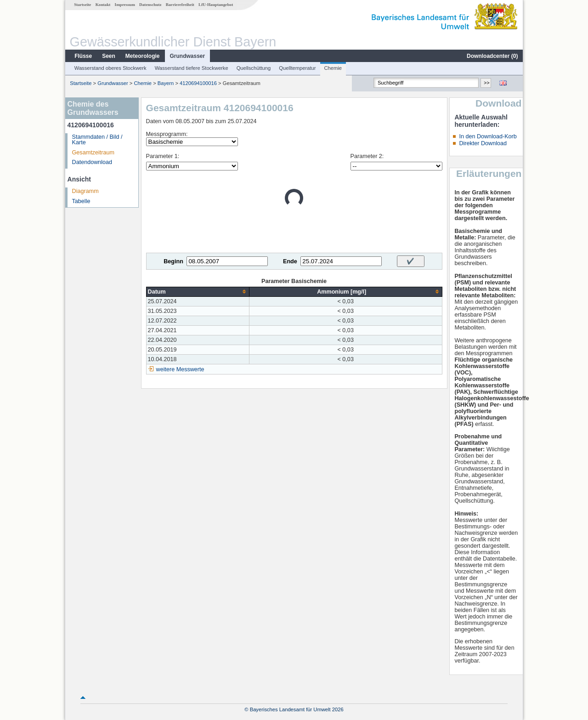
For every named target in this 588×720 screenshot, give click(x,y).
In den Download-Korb (488, 136)
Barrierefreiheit (180, 5)
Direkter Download (483, 143)
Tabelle (81, 201)
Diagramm (85, 191)
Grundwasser (188, 56)
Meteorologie (143, 56)
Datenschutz (150, 5)
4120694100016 (198, 83)
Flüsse (83, 56)
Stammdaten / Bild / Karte (97, 140)
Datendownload (92, 162)
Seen (109, 56)
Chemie (333, 68)
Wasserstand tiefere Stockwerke (192, 68)
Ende (290, 261)
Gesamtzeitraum (93, 153)
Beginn (173, 261)
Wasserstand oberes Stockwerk (110, 68)
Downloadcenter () (492, 56)
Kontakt (103, 5)
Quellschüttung (254, 68)
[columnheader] (198, 292)
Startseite (82, 5)
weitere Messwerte (180, 369)
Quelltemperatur (297, 68)
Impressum (125, 5)
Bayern (166, 83)
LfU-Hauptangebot (216, 5)
